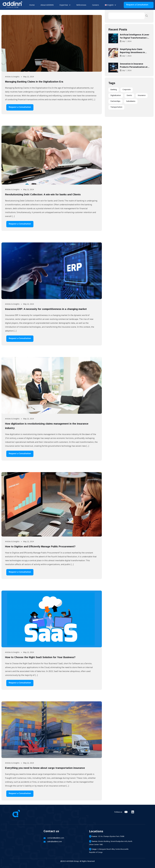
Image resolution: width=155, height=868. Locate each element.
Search (147, 16)
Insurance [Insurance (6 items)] (142, 96)
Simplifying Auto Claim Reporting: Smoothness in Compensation (132, 53)
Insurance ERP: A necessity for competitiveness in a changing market (46, 309)
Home (32, 5)
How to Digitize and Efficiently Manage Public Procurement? (40, 546)
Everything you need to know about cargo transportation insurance (45, 768)
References (81, 5)
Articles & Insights (12, 77)
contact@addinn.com (56, 838)
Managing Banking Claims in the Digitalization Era (34, 82)
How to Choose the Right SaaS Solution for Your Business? (40, 657)
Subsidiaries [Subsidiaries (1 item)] (131, 101)
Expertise (64, 5)
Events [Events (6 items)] (129, 96)
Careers (96, 5)
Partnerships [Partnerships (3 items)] (115, 101)
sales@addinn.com (55, 842)
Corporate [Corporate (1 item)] (127, 90)
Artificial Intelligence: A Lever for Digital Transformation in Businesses (135, 38)
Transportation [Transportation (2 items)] (116, 107)
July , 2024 (126, 41)
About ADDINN (47, 5)
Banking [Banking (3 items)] (114, 90)
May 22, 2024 (28, 77)
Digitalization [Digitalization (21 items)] (116, 96)
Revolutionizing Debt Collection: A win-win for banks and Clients (43, 194)
